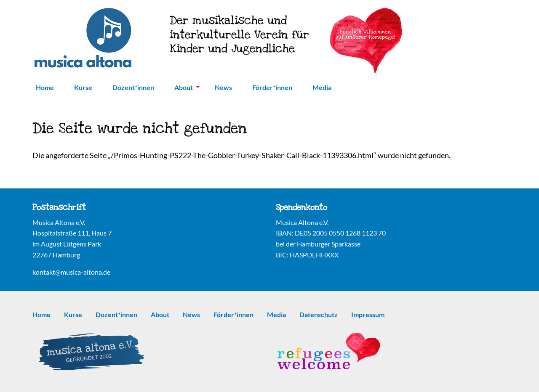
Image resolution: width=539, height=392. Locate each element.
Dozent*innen (133, 87)
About (187, 87)
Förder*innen (272, 87)
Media (322, 87)
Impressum (368, 314)
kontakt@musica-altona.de (71, 272)
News (223, 87)
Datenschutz (319, 314)
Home (45, 87)
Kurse (83, 87)
